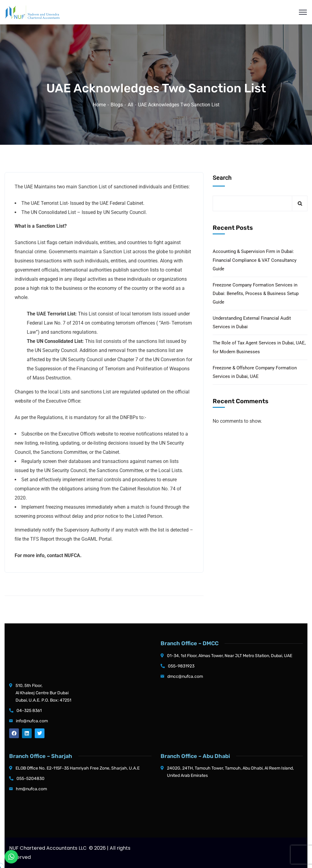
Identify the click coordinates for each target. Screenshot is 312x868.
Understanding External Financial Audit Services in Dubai (252, 322)
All (130, 105)
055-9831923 (181, 666)
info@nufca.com (32, 721)
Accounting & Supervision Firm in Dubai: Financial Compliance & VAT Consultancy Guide (255, 260)
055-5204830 (30, 779)
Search (222, 178)
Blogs (117, 105)
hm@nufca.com (31, 789)
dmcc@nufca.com (185, 676)
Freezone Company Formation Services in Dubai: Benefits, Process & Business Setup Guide (256, 293)
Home (99, 105)
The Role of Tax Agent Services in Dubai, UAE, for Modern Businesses (259, 347)
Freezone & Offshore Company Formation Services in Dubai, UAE (255, 372)
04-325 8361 (29, 711)
